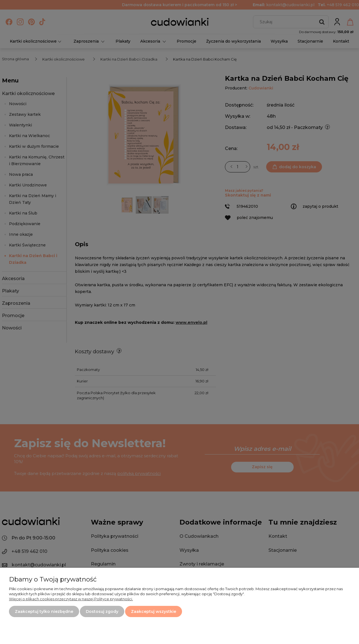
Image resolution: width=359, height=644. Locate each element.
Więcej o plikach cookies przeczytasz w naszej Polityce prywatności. (71, 599)
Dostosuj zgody (102, 611)
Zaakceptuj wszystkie (154, 611)
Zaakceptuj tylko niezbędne (44, 611)
